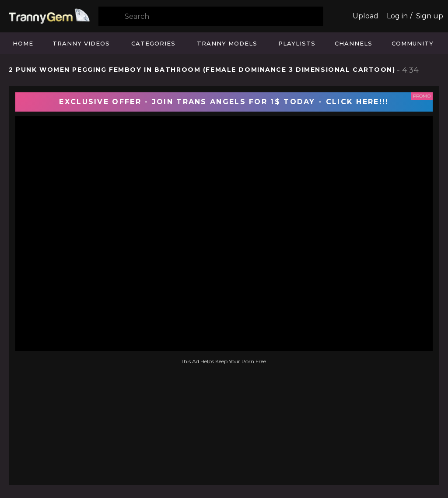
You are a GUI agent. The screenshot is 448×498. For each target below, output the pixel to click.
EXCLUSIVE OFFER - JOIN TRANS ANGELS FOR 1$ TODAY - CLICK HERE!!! (224, 102)
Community (413, 43)
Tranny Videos (81, 43)
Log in (397, 16)
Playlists (297, 43)
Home (23, 43)
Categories (153, 43)
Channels (353, 43)
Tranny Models (227, 43)
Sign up (430, 16)
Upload (366, 16)
